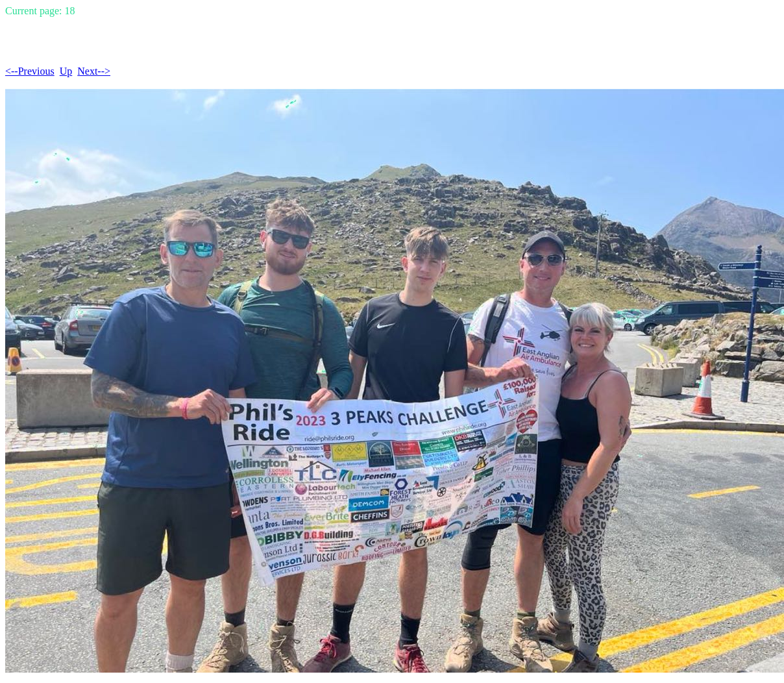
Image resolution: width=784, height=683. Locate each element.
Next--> (94, 71)
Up (66, 71)
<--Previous (30, 71)
